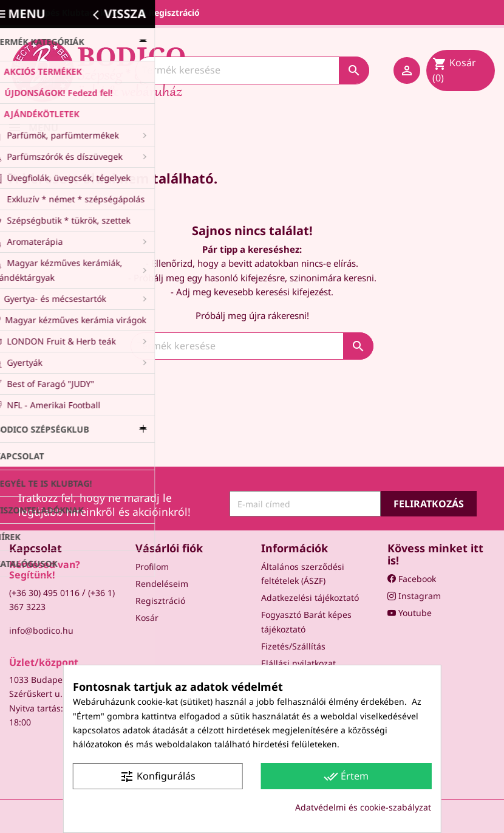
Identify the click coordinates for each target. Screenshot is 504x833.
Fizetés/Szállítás (293, 646)
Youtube (410, 613)
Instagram (414, 596)
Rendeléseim (162, 584)
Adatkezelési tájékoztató (310, 598)
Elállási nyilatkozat (298, 663)
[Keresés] (252, 70)
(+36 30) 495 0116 (44, 593)
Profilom (152, 567)
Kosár (147, 618)
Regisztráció (160, 601)
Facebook (412, 579)
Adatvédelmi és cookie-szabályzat (363, 807)
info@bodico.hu (41, 630)
